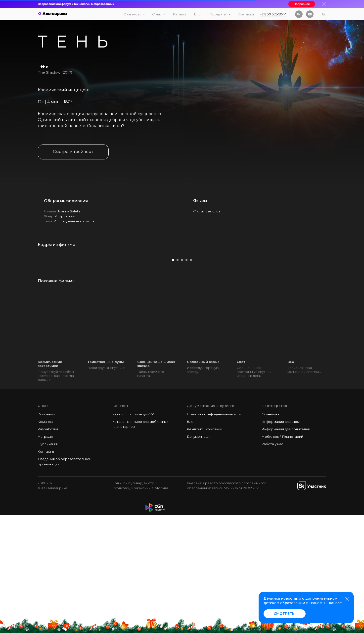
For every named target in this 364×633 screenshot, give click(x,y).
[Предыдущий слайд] (14, 311)
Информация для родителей (286, 547)
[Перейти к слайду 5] (191, 378)
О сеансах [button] (133, 14)
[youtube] (310, 14)
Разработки (48, 547)
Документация (199, 554)
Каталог (180, 14)
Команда (45, 539)
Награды (45, 554)
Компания (46, 532)
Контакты (246, 14)
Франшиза (271, 532)
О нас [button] (157, 14)
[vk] (299, 14)
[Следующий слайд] (350, 311)
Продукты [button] (218, 14)
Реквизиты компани (204, 547)
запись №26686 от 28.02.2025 (236, 606)
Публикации (48, 562)
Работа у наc (272, 562)
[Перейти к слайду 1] (173, 378)
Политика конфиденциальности (214, 532)
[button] (73, 152)
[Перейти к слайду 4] (186, 378)
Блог (198, 14)
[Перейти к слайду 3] (182, 378)
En (324, 14)
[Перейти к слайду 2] (178, 378)
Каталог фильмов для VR (133, 532)
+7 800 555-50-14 (273, 14)
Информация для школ (281, 539)
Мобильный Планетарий (282, 554)
